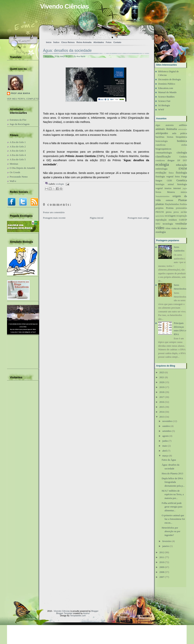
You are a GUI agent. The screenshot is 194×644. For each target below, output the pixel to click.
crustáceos (160, 161)
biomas (170, 137)
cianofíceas (161, 145)
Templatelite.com (78, 616)
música (184, 192)
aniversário (183, 129)
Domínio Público (167, 84)
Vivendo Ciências (65, 6)
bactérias (160, 137)
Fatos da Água (169, 460)
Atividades (99, 42)
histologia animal (165, 184)
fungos (159, 180)
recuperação (182, 216)
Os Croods (15, 172)
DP (179, 161)
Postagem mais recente (54, 218)
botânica (182, 141)
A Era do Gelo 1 (18, 142)
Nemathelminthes (162, 196)
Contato (117, 42)
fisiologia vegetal (164, 176)
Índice (56, 42)
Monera (171, 192)
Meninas (14, 164)
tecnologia (168, 224)
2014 (162, 412)
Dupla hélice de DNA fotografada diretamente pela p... (173, 482)
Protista (170, 208)
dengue (171, 160)
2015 (162, 407)
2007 (162, 577)
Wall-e (13, 181)
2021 (162, 377)
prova (169, 212)
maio (165, 446)
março (165, 456)
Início (49, 42)
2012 (162, 552)
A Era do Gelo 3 (18, 151)
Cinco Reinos (68, 42)
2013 (162, 417)
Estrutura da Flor (18, 120)
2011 (162, 557)
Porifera (183, 204)
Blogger (95, 611)
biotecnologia (162, 141)
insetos (168, 188)
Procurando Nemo (19, 177)
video (160, 228)
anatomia (170, 125)
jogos (185, 188)
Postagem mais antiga (138, 218)
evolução (161, 172)
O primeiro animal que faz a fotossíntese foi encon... (173, 519)
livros (158, 192)
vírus (168, 228)
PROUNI (160, 212)
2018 (162, 392)
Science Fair (164, 101)
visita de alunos (179, 228)
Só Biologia (164, 105)
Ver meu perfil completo (23, 99)
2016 (162, 402)
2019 (162, 387)
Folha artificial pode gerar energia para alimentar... (172, 507)
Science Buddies (166, 97)
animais (160, 129)
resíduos (173, 220)
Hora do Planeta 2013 (172, 473)
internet (177, 188)
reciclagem (170, 216)
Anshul (86, 613)
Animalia (171, 129)
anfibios (183, 125)
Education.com (166, 88)
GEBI (169, 181)
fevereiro (167, 541)
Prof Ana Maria (20, 93)
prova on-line (180, 212)
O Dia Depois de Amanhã (22, 168)
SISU (158, 224)
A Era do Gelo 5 (18, 159)
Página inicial (97, 218)
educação (181, 165)
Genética (182, 180)
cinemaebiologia (164, 153)
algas (158, 125)
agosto (166, 436)
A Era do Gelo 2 (18, 146)
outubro (166, 426)
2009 (162, 567)
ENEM (183, 168)
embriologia (162, 169)
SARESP (183, 220)
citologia (182, 152)
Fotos (109, 42)
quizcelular (160, 216)
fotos (177, 176)
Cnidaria (183, 157)
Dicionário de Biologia (169, 79)
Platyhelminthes (172, 204)
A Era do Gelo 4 (18, 155)
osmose (169, 200)
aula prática (180, 133)
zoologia (161, 232)
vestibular (181, 223)
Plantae (183, 200)
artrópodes (162, 133)
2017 (162, 397)
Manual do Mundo (167, 92)
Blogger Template (64, 613)
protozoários (181, 208)
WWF (161, 110)
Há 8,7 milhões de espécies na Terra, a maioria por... (173, 494)
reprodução (161, 220)
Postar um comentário (54, 212)
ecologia (60, 184)
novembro (167, 421)
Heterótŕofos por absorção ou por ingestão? (171, 531)
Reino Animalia (84, 42)
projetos (160, 208)
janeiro (166, 546)
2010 (162, 562)
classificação (163, 156)
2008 (162, 572)
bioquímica (182, 137)
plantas (160, 204)
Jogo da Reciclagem (20, 124)
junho (165, 441)
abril (165, 451)
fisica (171, 173)
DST (185, 161)
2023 (162, 372)
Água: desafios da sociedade (67, 50)
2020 (162, 382)
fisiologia (181, 172)
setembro (167, 431)
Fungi (184, 176)
